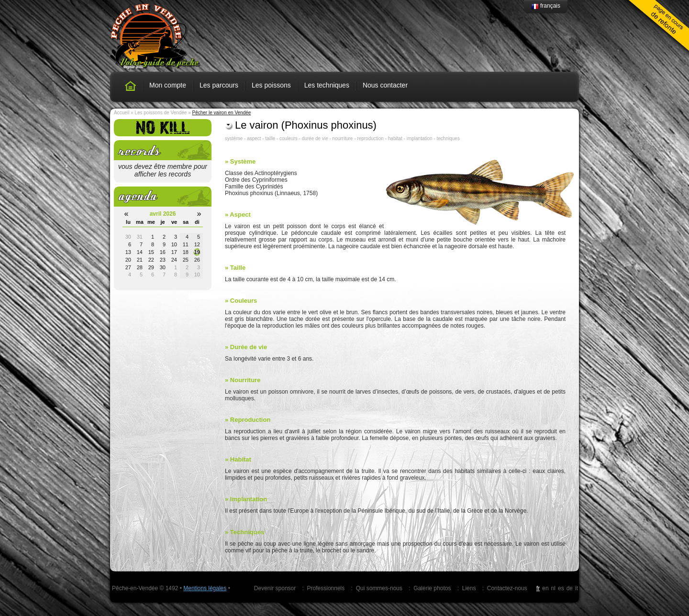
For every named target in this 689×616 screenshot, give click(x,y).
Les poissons (271, 85)
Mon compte (168, 85)
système (234, 138)
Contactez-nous (507, 588)
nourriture (343, 138)
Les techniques (327, 85)
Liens (469, 588)
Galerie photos (432, 588)
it (577, 588)
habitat (395, 138)
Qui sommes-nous (379, 588)
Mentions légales (205, 588)
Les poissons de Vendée (161, 113)
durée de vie (315, 138)
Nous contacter (385, 85)
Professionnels (326, 588)
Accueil (122, 113)
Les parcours (219, 85)
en (545, 588)
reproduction (370, 138)
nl (553, 588)
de (570, 588)
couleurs (289, 138)
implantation (420, 138)
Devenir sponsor (275, 588)
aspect (254, 138)
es (561, 588)
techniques (448, 138)
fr (538, 588)
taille (270, 138)
